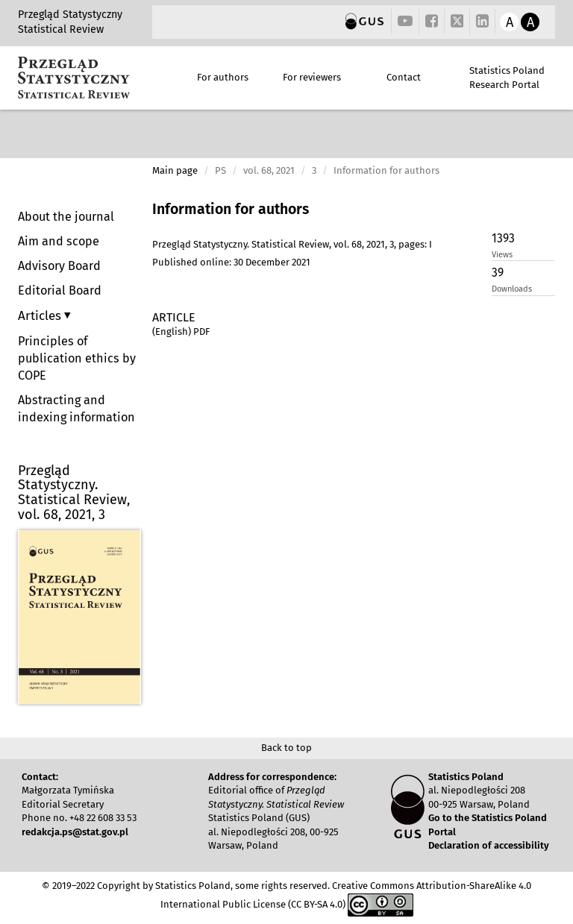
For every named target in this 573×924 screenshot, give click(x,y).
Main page (175, 170)
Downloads (512, 289)
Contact (404, 77)
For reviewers (312, 77)
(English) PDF (181, 331)
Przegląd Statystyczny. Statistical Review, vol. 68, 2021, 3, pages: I (292, 244)
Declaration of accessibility (489, 845)
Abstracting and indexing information (76, 409)
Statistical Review (61, 29)
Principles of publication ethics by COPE (77, 358)
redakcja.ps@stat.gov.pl (75, 832)
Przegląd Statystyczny (70, 15)
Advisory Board (59, 266)
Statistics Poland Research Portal (507, 78)
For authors (223, 77)
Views (502, 255)
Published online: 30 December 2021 (231, 262)
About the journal (66, 217)
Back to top (286, 748)
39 (498, 273)
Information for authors (231, 209)
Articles (41, 315)
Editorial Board (60, 290)
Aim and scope (59, 241)
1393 (503, 238)
